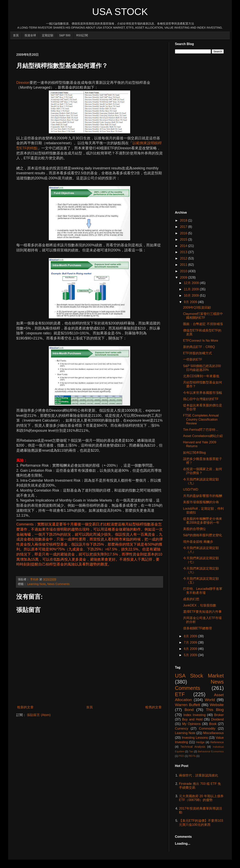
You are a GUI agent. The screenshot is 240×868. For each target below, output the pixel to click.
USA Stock (120, 12)
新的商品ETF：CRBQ (199, 347)
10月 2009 (192, 296)
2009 (184, 277)
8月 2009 (191, 636)
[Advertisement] (90, 44)
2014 (184, 246)
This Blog (215, 710)
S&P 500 (65, 35)
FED (181, 756)
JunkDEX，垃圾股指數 (200, 605)
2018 (184, 220)
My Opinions (191, 724)
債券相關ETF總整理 (197, 628)
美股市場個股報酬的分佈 (201, 502)
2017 (184, 227)
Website (217, 705)
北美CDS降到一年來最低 (201, 376)
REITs (192, 756)
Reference (217, 742)
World (210, 700)
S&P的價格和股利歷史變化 (203, 535)
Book (213, 724)
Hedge (200, 742)
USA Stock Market (199, 676)
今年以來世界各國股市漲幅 (203, 393)
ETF (180, 694)
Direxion (23, 83)
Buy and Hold (192, 719)
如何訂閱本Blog (194, 453)
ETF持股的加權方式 (197, 353)
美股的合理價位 (194, 529)
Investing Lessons (195, 738)
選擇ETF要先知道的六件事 (202, 612)
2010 (184, 271)
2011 (184, 265)
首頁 (16, 35)
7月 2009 (191, 642)
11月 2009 (192, 289)
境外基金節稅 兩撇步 (198, 542)
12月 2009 (192, 283)
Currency (182, 729)
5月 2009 (191, 655)
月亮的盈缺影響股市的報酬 (203, 496)
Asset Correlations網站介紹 (203, 436)
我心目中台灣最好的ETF (201, 399)
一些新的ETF (193, 359)
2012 (184, 258)
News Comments (58, 584)
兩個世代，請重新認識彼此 (199, 775)
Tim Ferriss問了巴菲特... (201, 430)
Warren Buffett (188, 705)
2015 (184, 240)
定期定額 (48, 35)
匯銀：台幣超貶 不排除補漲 (203, 324)
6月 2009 (191, 649)
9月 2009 (191, 302)
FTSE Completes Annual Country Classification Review (201, 419)
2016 (184, 233)
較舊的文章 (154, 707)
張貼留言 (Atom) (39, 715)
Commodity (207, 729)
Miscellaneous (213, 733)
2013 (184, 252)
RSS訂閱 (82, 35)
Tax (191, 751)
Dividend (217, 719)
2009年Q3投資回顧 (197, 307)
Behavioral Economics (211, 751)
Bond (189, 710)
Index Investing (195, 715)
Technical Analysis (193, 747)
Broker (219, 715)
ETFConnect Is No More (201, 341)
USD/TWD (191, 489)
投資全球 (30, 35)
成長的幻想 (191, 599)
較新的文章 (25, 707)
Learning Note (36, 584)
